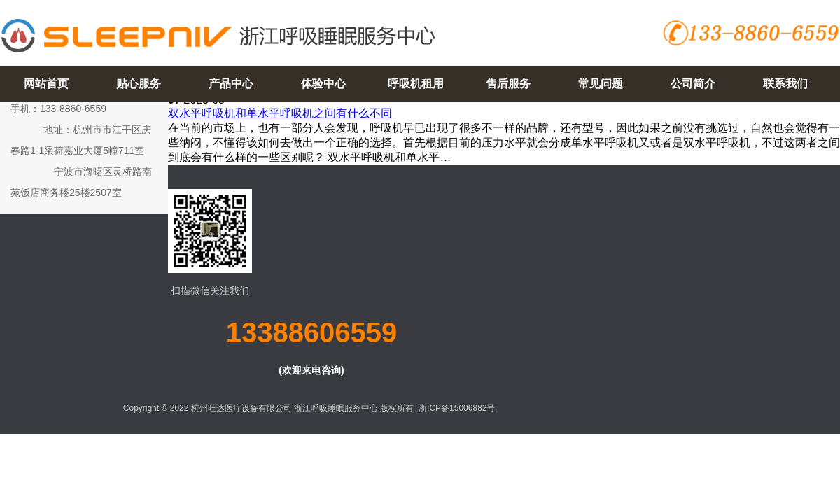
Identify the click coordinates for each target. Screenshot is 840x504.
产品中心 (231, 84)
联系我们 (785, 84)
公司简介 (693, 84)
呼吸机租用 (416, 84)
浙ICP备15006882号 (457, 408)
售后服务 (508, 84)
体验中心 (323, 84)
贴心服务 (139, 84)
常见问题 (601, 84)
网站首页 (46, 84)
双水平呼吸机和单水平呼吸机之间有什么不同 (280, 113)
